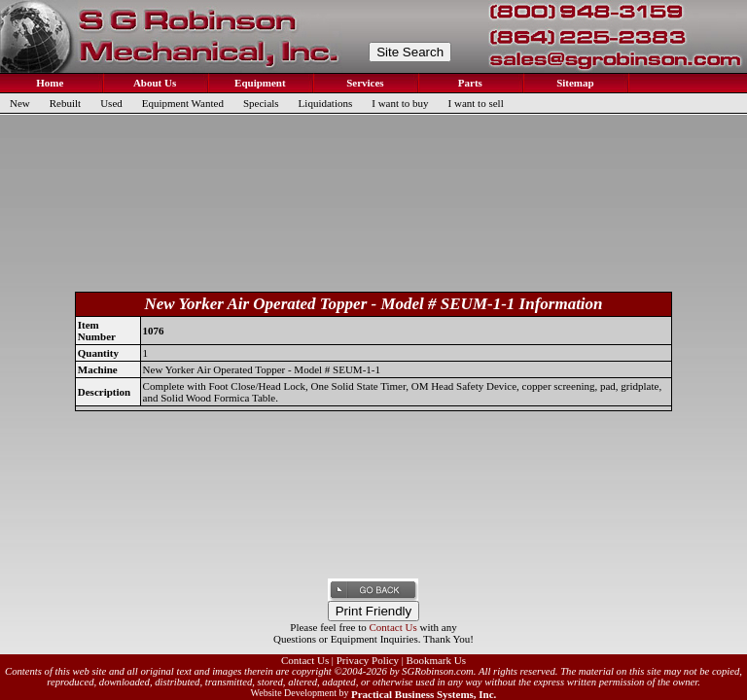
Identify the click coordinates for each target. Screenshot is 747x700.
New (20, 103)
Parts (469, 83)
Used (111, 103)
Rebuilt (65, 103)
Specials (261, 103)
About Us (154, 83)
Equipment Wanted (183, 103)
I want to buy (400, 103)
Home (49, 83)
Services (363, 83)
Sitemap (573, 83)
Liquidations (326, 103)
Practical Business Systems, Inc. (424, 694)
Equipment (258, 83)
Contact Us (393, 627)
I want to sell (476, 103)
